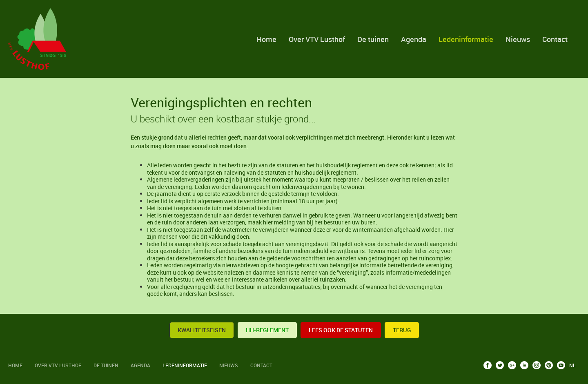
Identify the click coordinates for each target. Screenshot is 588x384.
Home (266, 39)
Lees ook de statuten (341, 330)
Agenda (414, 39)
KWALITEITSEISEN (202, 330)
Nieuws (518, 39)
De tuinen (373, 39)
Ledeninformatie (466, 39)
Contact (555, 39)
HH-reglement (267, 330)
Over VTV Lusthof (317, 39)
